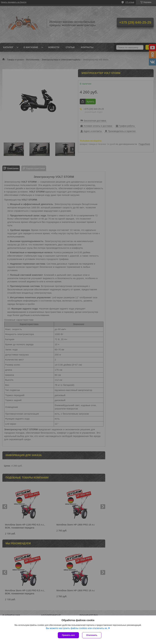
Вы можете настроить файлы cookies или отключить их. (77, 628)
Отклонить (92, 635)
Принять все (68, 635)
